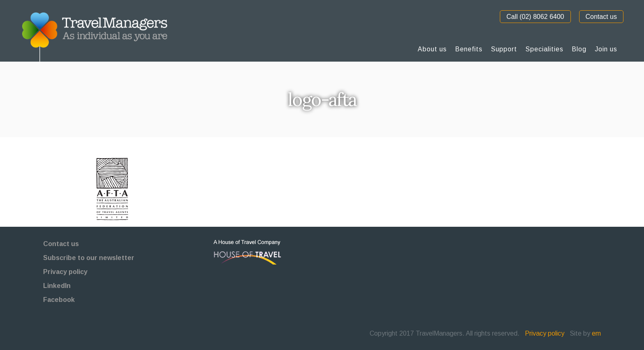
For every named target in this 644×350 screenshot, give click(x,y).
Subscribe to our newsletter (89, 258)
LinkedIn (57, 286)
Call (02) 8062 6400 (535, 17)
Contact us (601, 17)
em (596, 333)
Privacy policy (65, 272)
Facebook (59, 300)
